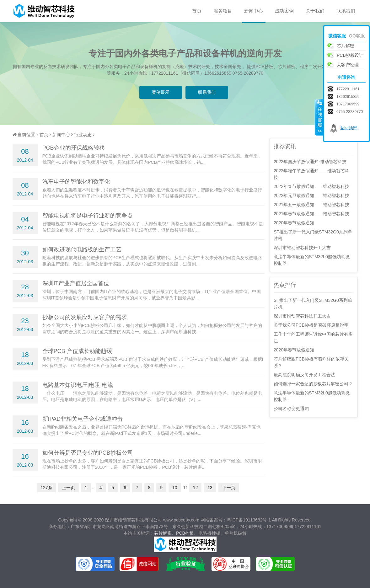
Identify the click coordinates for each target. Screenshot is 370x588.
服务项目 (223, 11)
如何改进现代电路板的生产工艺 (82, 249)
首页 (197, 11)
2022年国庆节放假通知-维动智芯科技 (310, 162)
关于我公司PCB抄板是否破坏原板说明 (311, 325)
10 (175, 488)
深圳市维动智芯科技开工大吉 (302, 248)
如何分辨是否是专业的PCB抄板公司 (88, 453)
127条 (46, 488)
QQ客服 (357, 36)
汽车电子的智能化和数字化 (76, 182)
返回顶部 (349, 128)
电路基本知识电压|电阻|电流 (78, 385)
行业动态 (83, 135)
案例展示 (161, 92)
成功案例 (284, 11)
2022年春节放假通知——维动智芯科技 (311, 186)
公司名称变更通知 (291, 409)
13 (210, 488)
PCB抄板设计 (350, 55)
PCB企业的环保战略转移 (74, 148)
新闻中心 (254, 11)
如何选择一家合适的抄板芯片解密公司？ (313, 384)
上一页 (68, 488)
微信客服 (337, 36)
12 (196, 488)
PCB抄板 (185, 533)
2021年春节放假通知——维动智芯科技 (311, 214)
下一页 (229, 488)
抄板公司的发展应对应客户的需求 (85, 317)
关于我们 (315, 11)
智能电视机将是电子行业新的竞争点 (88, 216)
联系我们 (346, 11)
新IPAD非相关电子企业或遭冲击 (83, 419)
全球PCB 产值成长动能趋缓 (77, 351)
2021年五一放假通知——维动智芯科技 (311, 205)
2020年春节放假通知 (294, 223)
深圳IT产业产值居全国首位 (76, 283)
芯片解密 (163, 533)
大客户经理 (348, 65)
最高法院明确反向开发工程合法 (304, 375)
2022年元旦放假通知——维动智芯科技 (311, 195)
